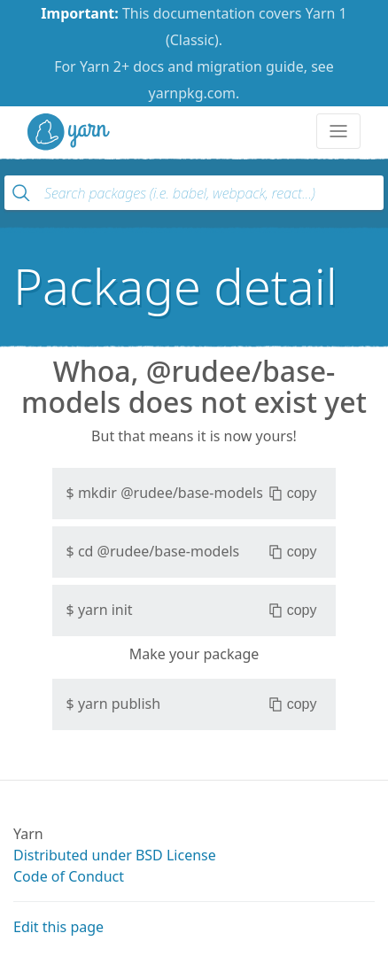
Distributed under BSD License (115, 855)
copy (293, 494)
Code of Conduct (69, 876)
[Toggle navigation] (338, 131)
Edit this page (58, 927)
